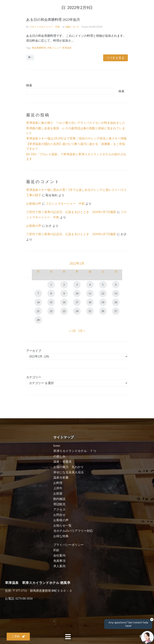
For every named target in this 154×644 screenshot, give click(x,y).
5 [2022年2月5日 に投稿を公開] (103, 285)
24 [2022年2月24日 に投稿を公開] (77, 311)
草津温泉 (67, 48)
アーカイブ (34, 351)
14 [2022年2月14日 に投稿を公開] (38, 302)
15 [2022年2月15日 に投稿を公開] (51, 302)
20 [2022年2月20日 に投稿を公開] (116, 302)
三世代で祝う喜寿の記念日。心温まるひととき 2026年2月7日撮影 (71, 212)
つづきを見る (115, 58)
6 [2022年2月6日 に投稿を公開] (116, 285)
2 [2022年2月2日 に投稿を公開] (64, 285)
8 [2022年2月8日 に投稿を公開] (51, 293)
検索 (29, 85)
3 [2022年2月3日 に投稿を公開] (77, 285)
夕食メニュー (54, 48)
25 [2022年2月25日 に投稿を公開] (90, 311)
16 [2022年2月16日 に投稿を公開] (64, 302)
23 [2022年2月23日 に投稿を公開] (64, 311)
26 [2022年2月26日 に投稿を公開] (103, 311)
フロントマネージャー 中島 (45, 27)
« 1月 (73, 331)
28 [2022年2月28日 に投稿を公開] (38, 320)
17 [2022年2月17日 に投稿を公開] (77, 302)
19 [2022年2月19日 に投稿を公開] (103, 302)
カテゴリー (34, 377)
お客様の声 (34, 204)
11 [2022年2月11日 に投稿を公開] (90, 293)
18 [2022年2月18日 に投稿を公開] (90, 302)
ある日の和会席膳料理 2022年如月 (53, 20)
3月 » (82, 331)
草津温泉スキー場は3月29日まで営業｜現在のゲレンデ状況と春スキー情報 (76, 138)
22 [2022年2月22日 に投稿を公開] (51, 311)
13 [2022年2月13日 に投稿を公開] (116, 293)
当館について (72, 27)
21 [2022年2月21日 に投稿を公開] (38, 311)
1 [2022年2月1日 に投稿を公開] (51, 285)
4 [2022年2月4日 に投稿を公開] (90, 285)
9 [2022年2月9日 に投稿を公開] (64, 293)
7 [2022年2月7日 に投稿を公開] (38, 293)
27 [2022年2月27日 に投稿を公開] (116, 311)
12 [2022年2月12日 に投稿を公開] (103, 293)
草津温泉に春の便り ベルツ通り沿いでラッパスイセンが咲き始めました (76, 123)
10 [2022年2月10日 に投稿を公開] (77, 293)
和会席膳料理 (39, 48)
